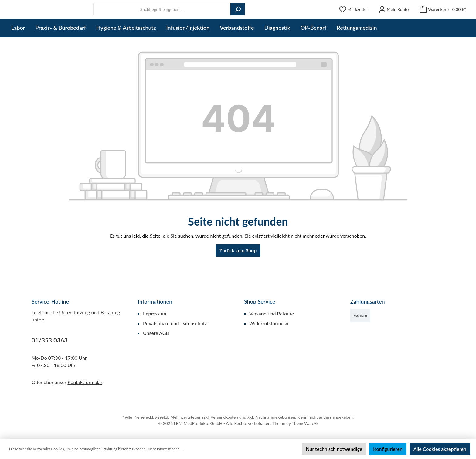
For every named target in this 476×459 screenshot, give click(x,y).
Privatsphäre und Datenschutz (175, 323)
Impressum (155, 313)
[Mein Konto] (394, 21)
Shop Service (260, 301)
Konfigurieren (388, 449)
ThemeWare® (305, 423)
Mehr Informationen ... (165, 449)
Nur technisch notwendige (334, 449)
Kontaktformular (85, 382)
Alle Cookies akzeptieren (440, 449)
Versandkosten (224, 417)
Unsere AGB (156, 333)
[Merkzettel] (353, 21)
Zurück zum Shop (238, 273)
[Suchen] (291, 21)
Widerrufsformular (269, 323)
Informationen (155, 301)
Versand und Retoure (272, 313)
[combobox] (215, 21)
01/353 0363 (50, 340)
